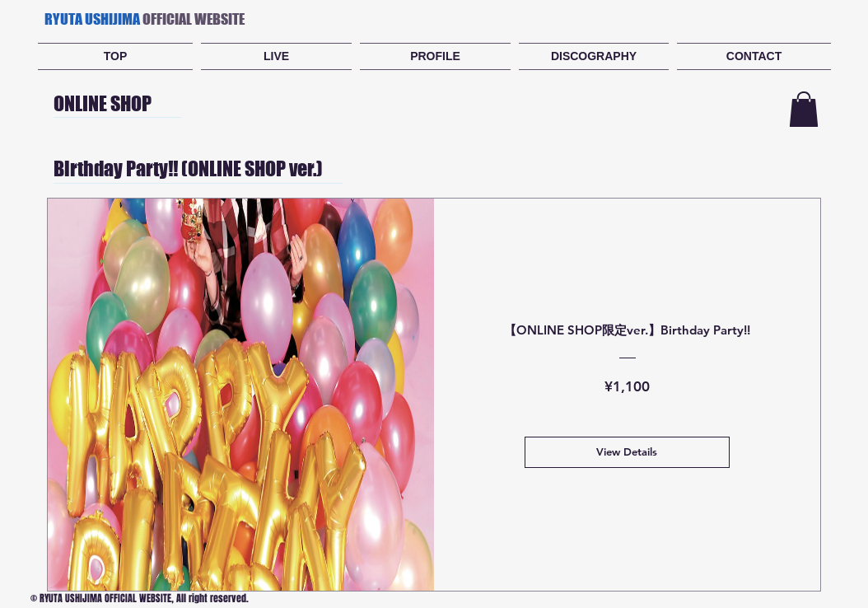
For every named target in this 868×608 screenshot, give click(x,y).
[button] (804, 109)
